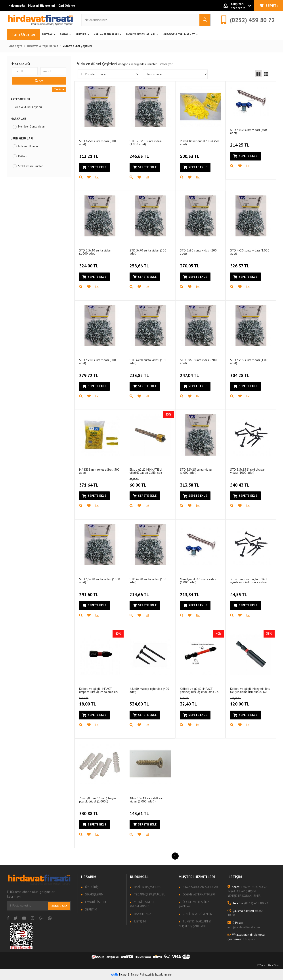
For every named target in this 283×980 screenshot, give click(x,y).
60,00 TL (143, 483)
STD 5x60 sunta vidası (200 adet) (198, 361)
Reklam (23, 156)
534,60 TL (140, 702)
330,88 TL (89, 811)
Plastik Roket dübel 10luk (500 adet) (200, 142)
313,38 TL (190, 482)
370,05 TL (190, 263)
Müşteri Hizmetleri (42, 6)
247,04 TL (190, 373)
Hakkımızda (17, 6)
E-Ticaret (262, 965)
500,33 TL (190, 154)
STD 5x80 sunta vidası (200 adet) (198, 252)
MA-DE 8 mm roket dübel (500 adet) (99, 471)
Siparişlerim (94, 894)
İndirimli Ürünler (28, 146)
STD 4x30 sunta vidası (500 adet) (249, 131)
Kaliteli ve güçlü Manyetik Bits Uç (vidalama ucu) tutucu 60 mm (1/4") (250, 690)
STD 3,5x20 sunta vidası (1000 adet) (100, 581)
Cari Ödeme (67, 6)
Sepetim (91, 909)
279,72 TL (89, 373)
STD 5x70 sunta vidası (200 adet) (148, 252)
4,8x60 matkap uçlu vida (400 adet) (149, 690)
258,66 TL (140, 263)
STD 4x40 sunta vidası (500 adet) (98, 361)
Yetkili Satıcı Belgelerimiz (142, 904)
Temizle (59, 89)
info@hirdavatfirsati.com (244, 925)
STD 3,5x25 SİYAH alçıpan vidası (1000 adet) (248, 471)
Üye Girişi (92, 887)
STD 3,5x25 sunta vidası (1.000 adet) (196, 471)
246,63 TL (140, 154)
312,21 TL (89, 154)
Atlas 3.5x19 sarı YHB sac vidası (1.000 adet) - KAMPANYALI (146, 800)
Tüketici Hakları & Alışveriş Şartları (195, 924)
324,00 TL (89, 263)
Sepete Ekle (94, 167)
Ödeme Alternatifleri (198, 894)
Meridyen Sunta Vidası (32, 127)
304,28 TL (240, 373)
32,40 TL (194, 702)
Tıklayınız (246, 937)
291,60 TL (89, 592)
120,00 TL (246, 702)
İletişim (139, 921)
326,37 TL (240, 263)
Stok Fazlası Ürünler (30, 166)
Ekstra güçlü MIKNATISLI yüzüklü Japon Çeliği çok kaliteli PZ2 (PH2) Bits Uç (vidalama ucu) (146, 471)
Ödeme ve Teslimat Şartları (195, 904)
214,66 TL (140, 592)
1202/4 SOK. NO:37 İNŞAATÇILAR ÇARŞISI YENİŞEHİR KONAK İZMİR (247, 891)
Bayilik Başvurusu (147, 887)
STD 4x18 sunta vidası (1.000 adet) (250, 361)
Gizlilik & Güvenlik (197, 914)
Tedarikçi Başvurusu (149, 894)
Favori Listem (95, 902)
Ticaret (119, 975)
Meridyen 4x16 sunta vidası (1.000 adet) (198, 581)
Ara (39, 81)
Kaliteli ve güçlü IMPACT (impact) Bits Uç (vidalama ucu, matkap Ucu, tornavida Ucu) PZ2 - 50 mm (200, 690)
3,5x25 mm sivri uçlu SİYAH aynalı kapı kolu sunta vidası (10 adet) (248, 581)
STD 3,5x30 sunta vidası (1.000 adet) (95, 252)
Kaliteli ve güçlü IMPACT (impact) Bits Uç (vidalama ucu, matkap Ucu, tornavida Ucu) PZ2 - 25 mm (99, 690)
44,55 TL (239, 592)
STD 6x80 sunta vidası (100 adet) (148, 361)
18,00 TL (93, 702)
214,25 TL (240, 143)
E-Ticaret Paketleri (139, 975)
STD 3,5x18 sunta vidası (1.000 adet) (146, 142)
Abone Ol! (59, 906)
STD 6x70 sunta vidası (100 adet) (148, 581)
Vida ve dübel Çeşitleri (28, 107)
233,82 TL (140, 373)
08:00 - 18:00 (246, 913)
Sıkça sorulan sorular (200, 887)
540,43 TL (240, 482)
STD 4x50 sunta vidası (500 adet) (98, 142)
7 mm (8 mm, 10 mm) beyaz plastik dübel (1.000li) (98, 800)
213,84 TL (190, 592)
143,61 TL (140, 811)
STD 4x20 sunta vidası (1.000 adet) (250, 252)
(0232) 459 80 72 (248, 903)
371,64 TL (89, 482)
